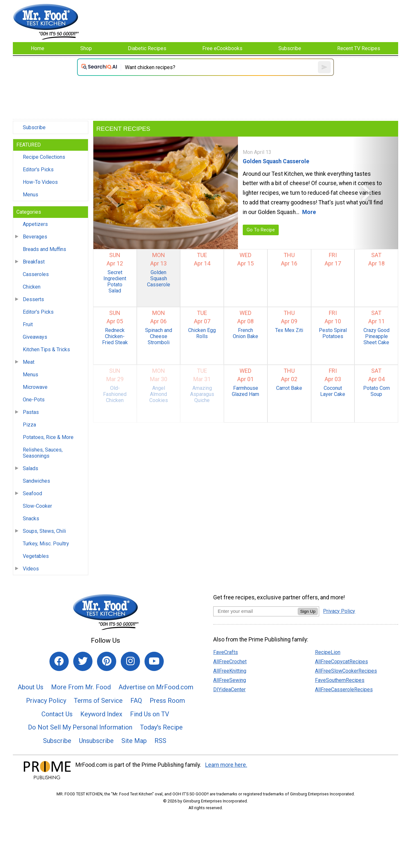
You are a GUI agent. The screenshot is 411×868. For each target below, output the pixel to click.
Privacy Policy (46, 701)
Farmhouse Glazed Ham (245, 391)
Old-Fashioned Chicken (115, 394)
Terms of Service (98, 701)
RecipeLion (328, 652)
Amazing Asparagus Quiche (202, 394)
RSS (160, 741)
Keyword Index (101, 714)
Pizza (29, 425)
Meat (29, 362)
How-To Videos (40, 182)
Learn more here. (226, 765)
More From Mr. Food (81, 687)
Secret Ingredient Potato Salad (115, 282)
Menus (31, 195)
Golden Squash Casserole (276, 161)
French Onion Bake (245, 333)
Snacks (31, 519)
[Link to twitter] (83, 661)
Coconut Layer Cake (333, 391)
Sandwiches (36, 481)
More (309, 212)
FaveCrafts (226, 652)
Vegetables (36, 556)
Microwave (35, 387)
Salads (31, 468)
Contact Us (57, 714)
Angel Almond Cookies (159, 394)
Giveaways (35, 337)
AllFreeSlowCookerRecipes (346, 671)
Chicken (32, 287)
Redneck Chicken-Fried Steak (115, 336)
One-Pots (34, 400)
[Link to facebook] (59, 661)
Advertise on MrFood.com (156, 687)
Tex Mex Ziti (289, 330)
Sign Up (308, 611)
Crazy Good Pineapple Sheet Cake (376, 336)
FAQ (136, 701)
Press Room (167, 701)
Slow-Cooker (37, 506)
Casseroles (36, 274)
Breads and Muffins (44, 249)
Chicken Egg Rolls (202, 333)
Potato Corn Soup (376, 391)
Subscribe (34, 127)
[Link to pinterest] (107, 661)
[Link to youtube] (154, 661)
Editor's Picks (38, 170)
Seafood (32, 493)
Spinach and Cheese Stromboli (159, 336)
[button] (116, 193)
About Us (31, 687)
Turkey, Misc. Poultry (46, 544)
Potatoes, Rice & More (48, 437)
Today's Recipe (161, 727)
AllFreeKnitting (230, 671)
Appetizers (35, 224)
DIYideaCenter (229, 689)
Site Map (134, 741)
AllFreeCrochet (230, 662)
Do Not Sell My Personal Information (80, 727)
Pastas (31, 412)
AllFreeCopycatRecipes (341, 662)
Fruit (28, 324)
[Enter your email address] (255, 611)
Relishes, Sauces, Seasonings (43, 453)
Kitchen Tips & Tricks (46, 349)
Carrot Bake (289, 388)
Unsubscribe (96, 741)
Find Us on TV (150, 714)
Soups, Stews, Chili (44, 531)
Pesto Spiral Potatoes (333, 333)
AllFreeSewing (230, 680)
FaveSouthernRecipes (340, 680)
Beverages (35, 237)
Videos (31, 569)
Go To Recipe (261, 230)
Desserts (33, 299)
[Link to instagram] (130, 661)
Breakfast (34, 262)
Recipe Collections (44, 157)
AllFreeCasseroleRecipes (344, 689)
